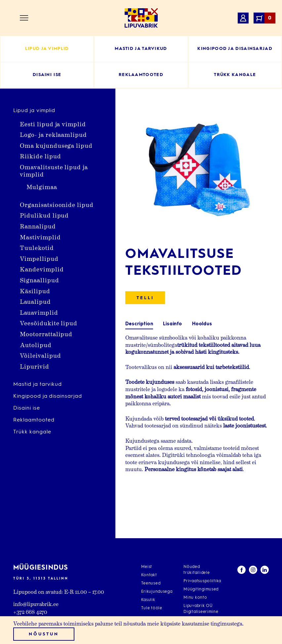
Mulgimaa (42, 187)
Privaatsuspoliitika (202, 581)
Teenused (151, 584)
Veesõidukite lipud (49, 323)
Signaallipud (40, 280)
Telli (145, 298)
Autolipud (36, 345)
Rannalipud (38, 226)
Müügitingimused (201, 589)
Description (139, 324)
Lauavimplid (39, 312)
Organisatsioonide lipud (57, 204)
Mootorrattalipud (46, 334)
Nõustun (44, 634)
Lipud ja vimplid (34, 111)
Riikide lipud (40, 156)
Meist (147, 567)
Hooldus (202, 324)
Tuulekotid (37, 247)
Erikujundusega (157, 592)
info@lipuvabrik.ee (36, 604)
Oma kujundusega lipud (56, 145)
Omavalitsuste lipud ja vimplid (54, 170)
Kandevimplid (42, 269)
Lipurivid (35, 366)
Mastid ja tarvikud (38, 384)
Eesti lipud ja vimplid (53, 124)
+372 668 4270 (30, 612)
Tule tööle (152, 608)
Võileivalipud (40, 355)
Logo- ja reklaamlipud (53, 134)
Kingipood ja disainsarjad (48, 396)
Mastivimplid (40, 237)
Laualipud (35, 301)
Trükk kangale (32, 432)
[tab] (139, 324)
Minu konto (195, 598)
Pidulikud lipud (44, 215)
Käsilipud (35, 291)
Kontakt (149, 575)
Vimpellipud (39, 258)
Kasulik (148, 600)
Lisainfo (173, 324)
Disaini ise (27, 408)
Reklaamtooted (34, 420)
